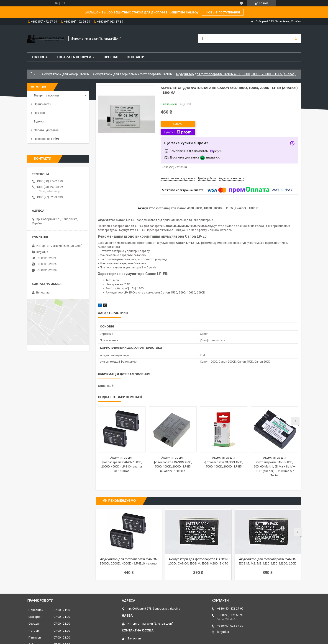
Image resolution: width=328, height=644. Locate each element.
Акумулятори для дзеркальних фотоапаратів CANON (132, 74)
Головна (40, 57)
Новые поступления (223, 12)
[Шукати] (296, 39)
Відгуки (39, 121)
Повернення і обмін (47, 139)
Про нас (111, 57)
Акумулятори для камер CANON (65, 74)
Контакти (136, 57)
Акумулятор (147, 208)
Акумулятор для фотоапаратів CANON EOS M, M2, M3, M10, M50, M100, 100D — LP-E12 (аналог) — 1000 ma (268, 562)
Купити (178, 124)
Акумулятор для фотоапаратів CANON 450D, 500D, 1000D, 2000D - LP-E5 (224, 462)
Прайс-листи (42, 104)
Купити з (178, 132)
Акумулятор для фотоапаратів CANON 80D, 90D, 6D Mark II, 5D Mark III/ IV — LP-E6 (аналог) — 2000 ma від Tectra (275, 466)
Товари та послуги (74, 57)
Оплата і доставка (46, 130)
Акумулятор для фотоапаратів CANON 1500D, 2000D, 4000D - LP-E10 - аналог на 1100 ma (129, 562)
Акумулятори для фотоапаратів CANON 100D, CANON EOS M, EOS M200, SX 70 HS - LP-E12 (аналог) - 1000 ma (198, 562)
